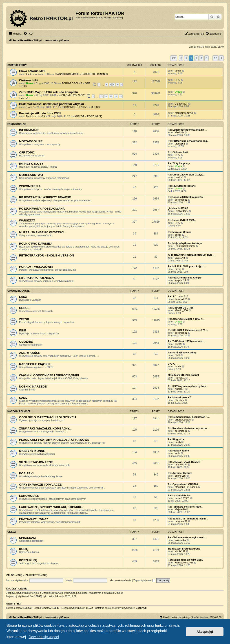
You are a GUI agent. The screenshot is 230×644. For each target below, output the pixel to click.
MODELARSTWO (31, 175)
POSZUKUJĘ (95, 116)
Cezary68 (141, 608)
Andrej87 (180, 389)
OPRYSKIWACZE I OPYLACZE (40, 485)
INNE (23, 330)
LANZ (23, 297)
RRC (177, 80)
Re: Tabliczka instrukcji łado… (186, 507)
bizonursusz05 (183, 420)
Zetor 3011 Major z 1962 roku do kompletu (49, 92)
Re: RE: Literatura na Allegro (185, 278)
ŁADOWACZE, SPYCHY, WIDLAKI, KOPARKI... (51, 507)
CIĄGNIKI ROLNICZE (67, 74)
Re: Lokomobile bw (179, 495)
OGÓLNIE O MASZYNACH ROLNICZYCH (48, 417)
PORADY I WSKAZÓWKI (36, 267)
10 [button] (216, 58)
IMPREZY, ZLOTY (31, 164)
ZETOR (25, 98)
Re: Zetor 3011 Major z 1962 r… (186, 319)
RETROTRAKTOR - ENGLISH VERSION (46, 255)
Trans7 (30, 107)
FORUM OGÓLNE (72, 83)
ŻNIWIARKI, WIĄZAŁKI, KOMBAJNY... (45, 428)
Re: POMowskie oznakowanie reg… (189, 141)
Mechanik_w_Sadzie (186, 487)
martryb (179, 177)
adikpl (178, 235)
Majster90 (180, 509)
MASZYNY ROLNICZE (19, 411)
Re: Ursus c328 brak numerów (186, 197)
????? (172, 364)
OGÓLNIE (26, 342)
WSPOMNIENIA (30, 186)
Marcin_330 (181, 310)
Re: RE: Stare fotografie (182, 186)
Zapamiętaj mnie (144, 580)
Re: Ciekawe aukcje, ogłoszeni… (187, 537)
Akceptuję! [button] (205, 632)
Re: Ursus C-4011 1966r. (182, 220)
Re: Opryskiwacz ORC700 (183, 484)
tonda (29, 74)
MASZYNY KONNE (32, 451)
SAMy (23, 398)
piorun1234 (181, 464)
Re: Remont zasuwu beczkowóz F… (189, 417)
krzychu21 (180, 280)
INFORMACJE (29, 130)
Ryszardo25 (181, 211)
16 (116, 96)
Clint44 (179, 344)
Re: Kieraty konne (178, 451)
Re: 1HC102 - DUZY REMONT (185, 462)
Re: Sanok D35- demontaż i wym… (188, 519)
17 (121, 96)
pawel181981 (182, 498)
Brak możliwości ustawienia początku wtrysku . (52, 104)
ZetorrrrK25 (181, 299)
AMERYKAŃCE (30, 353)
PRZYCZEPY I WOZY (34, 519)
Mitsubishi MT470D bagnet (183, 375)
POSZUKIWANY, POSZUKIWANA (42, 209)
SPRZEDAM (27, 538)
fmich (178, 442)
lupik (177, 453)
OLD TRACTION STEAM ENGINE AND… (191, 255)
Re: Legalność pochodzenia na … (187, 130)
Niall (177, 355)
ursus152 (180, 144)
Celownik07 (181, 104)
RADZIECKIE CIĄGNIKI (95, 74)
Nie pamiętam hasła (120, 580)
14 (106, 96)
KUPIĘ (24, 549)
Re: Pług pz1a (176, 439)
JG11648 (180, 258)
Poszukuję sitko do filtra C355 (40, 113)
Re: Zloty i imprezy (179, 163)
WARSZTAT (27, 220)
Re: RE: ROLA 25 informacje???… (188, 330)
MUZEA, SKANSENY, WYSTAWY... (43, 232)
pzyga (178, 269)
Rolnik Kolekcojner (185, 246)
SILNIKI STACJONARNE (36, 462)
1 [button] (186, 58)
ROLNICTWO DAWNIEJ (35, 244)
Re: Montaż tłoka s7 (179, 397)
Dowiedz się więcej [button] (44, 637)
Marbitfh (179, 132)
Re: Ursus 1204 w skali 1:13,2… (186, 175)
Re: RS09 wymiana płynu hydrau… (188, 386)
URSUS (95, 107)
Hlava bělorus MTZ (32, 71)
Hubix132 (180, 551)
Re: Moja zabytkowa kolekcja (185, 243)
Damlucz (180, 400)
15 (111, 96)
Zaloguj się (14, 575)
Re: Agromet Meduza (180, 473)
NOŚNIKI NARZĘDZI (33, 387)
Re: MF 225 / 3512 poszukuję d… (187, 266)
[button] (174, 58)
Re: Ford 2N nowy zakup (182, 353)
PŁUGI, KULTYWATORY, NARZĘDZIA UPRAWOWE (54, 440)
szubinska (180, 540)
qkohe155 (180, 476)
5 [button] (207, 58)
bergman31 (181, 200)
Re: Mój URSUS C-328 (181, 308)
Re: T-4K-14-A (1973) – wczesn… (187, 341)
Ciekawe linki (28, 80)
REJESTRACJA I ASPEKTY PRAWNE (45, 197)
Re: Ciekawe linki (178, 152)
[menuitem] (28, 34)
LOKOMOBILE (29, 496)
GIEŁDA (80, 116)
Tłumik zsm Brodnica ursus (184, 549)
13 (101, 96)
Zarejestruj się (36, 575)
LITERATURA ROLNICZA (36, 278)
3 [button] (196, 58)
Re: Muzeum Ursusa (180, 232)
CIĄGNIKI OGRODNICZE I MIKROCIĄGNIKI (49, 375)
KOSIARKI (26, 473)
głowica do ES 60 (178, 208)
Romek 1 (180, 378)
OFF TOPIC (27, 152)
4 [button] (201, 58)
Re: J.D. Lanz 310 (178, 296)
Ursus (30, 83)
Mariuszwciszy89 (35, 116)
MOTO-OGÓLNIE (31, 141)
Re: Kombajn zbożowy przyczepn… (189, 428)
